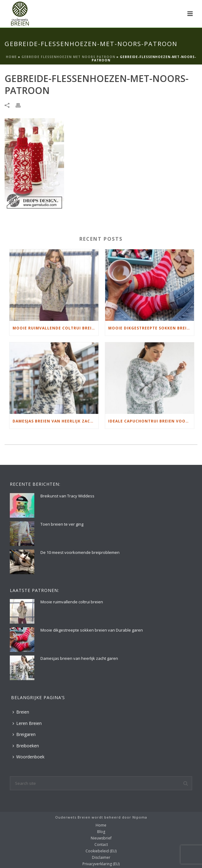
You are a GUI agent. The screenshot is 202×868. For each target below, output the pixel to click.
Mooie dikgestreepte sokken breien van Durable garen (151, 328)
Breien (21, 712)
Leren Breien (27, 723)
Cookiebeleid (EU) (101, 851)
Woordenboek (29, 757)
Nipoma (140, 817)
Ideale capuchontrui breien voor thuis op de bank (151, 421)
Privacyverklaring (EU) (101, 864)
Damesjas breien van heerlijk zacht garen (55, 421)
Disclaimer (101, 858)
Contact (101, 845)
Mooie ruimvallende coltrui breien (55, 328)
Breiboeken (26, 746)
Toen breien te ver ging (62, 524)
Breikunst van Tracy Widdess (67, 496)
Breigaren (24, 734)
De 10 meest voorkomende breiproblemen (80, 552)
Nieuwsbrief (101, 838)
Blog (101, 832)
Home (11, 57)
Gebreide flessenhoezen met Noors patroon (68, 57)
